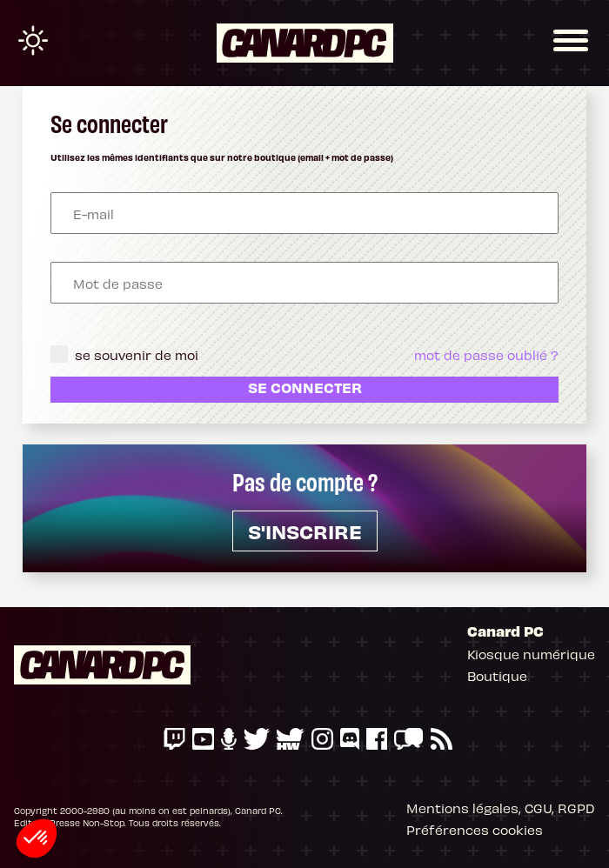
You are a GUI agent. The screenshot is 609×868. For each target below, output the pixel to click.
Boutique (497, 675)
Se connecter (305, 387)
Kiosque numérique (531, 653)
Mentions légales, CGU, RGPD (501, 807)
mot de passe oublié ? (486, 354)
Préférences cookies (475, 829)
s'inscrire (305, 531)
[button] (37, 838)
